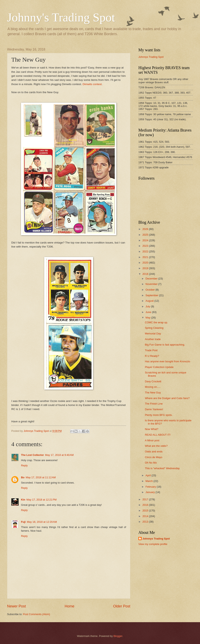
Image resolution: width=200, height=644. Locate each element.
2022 (146, 251)
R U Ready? (152, 356)
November (152, 284)
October (150, 290)
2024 (146, 240)
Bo (23, 477)
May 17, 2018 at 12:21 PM (42, 500)
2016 (146, 505)
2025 (146, 235)
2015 (146, 511)
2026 (146, 229)
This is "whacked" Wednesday (162, 468)
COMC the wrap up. (156, 322)
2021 (146, 257)
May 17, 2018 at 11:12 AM (41, 477)
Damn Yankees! (154, 409)
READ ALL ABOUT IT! (158, 435)
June (149, 312)
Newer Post (16, 606)
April (148, 475)
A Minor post (152, 440)
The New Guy (153, 393)
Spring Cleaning (154, 328)
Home (69, 606)
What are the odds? (156, 446)
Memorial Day (153, 334)
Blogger (118, 636)
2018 (146, 274)
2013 (146, 522)
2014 (146, 516)
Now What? (152, 429)
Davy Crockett (153, 381)
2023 (146, 246)
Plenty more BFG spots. (159, 415)
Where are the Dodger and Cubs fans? (167, 398)
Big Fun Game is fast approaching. (165, 345)
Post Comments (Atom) (37, 614)
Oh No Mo (151, 463)
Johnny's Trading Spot (61, 17)
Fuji (23, 522)
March (149, 481)
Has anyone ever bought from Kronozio (167, 361)
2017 (146, 499)
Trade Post (151, 350)
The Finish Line (154, 404)
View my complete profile (153, 544)
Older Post (122, 606)
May (148, 318)
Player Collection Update (159, 367)
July (148, 306)
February (151, 487)
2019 (146, 268)
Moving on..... (153, 387)
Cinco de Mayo (154, 457)
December (152, 279)
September (152, 295)
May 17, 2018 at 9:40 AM (59, 455)
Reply (24, 465)
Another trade (153, 339)
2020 (146, 263)
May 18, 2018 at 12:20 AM (42, 522)
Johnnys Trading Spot (151, 57)
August (150, 301)
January (150, 492)
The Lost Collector (32, 455)
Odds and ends (154, 452)
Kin (23, 500)
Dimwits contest (92, 84)
